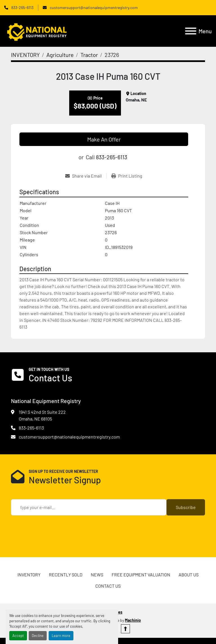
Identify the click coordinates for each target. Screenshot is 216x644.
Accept (18, 636)
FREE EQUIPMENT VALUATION (141, 575)
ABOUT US (189, 575)
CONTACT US (108, 586)
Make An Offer (104, 139)
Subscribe (186, 507)
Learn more (61, 636)
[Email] (89, 507)
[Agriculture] (60, 55)
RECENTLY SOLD (66, 575)
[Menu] (191, 31)
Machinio (133, 620)
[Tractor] (89, 55)
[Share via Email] (86, 176)
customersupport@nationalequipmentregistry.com (93, 7)
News (97, 575)
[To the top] (125, 629)
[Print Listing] (127, 176)
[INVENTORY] (25, 55)
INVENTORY (29, 575)
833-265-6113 (22, 7)
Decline (38, 636)
